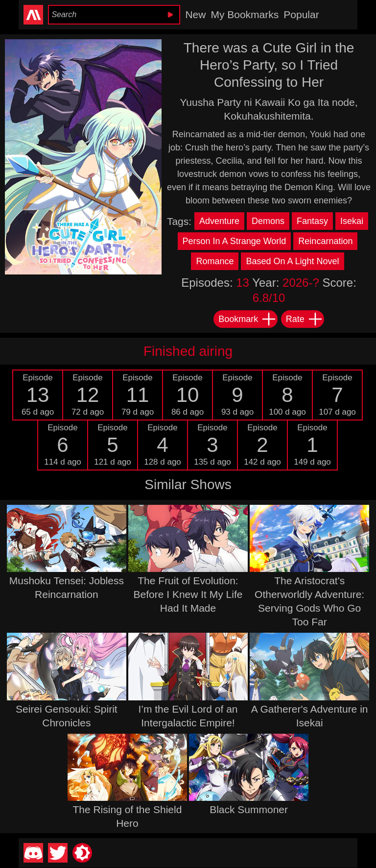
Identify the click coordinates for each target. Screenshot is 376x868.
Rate (305, 319)
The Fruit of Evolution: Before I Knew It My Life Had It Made (188, 594)
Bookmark (247, 319)
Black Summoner (249, 809)
